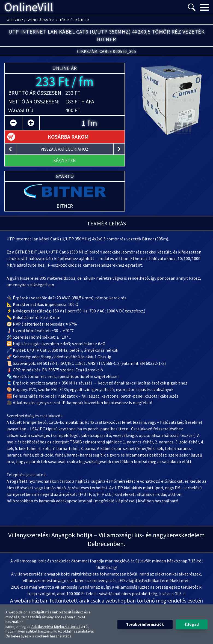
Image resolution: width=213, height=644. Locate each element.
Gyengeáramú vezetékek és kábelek (58, 20)
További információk (145, 624)
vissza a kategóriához (65, 149)
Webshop (15, 20)
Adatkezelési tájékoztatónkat (56, 627)
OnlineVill (29, 7)
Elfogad (192, 624)
